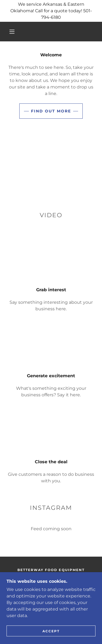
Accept (51, 631)
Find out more (51, 111)
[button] (12, 32)
